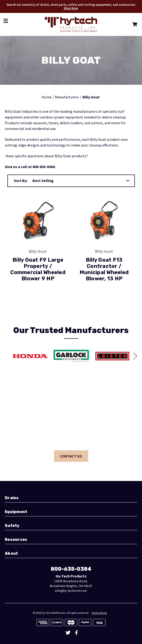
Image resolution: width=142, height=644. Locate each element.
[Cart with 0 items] (134, 25)
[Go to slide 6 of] (8, 356)
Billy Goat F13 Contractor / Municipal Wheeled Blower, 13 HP (104, 269)
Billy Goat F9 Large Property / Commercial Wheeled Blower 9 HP (38, 269)
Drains (12, 498)
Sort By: (21, 181)
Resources (16, 539)
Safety (12, 526)
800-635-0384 (71, 569)
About (11, 553)
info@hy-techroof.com (71, 591)
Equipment (16, 512)
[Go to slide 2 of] (134, 356)
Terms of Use (99, 613)
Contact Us (71, 456)
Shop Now (71, 8)
